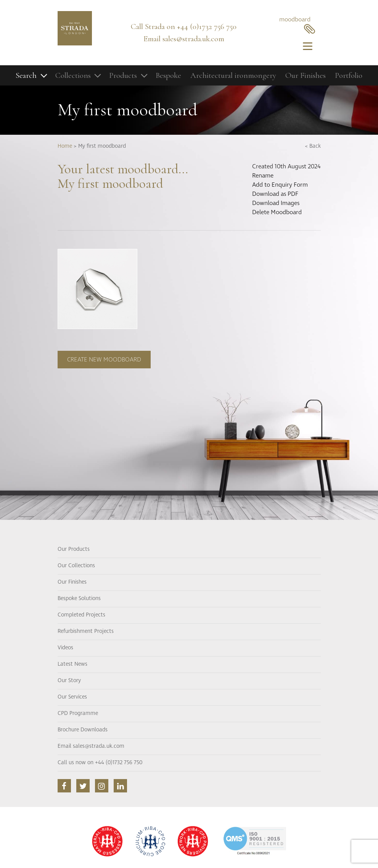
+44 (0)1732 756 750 (207, 27)
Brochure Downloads (83, 730)
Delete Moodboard (277, 212)
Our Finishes (306, 75)
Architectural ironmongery (233, 75)
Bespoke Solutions (79, 599)
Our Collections (76, 566)
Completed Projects (81, 615)
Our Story (69, 681)
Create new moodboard (104, 360)
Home (65, 146)
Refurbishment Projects (86, 631)
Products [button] (123, 75)
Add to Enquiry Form (280, 185)
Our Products (74, 549)
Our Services (72, 697)
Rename (263, 176)
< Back (313, 146)
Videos (65, 648)
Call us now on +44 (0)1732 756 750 (100, 763)
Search (26, 75)
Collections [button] (73, 75)
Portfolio (349, 75)
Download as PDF (275, 194)
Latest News (72, 664)
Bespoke (168, 75)
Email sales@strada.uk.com (91, 746)
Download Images (276, 203)
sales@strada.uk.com (193, 39)
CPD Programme (78, 713)
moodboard (297, 25)
